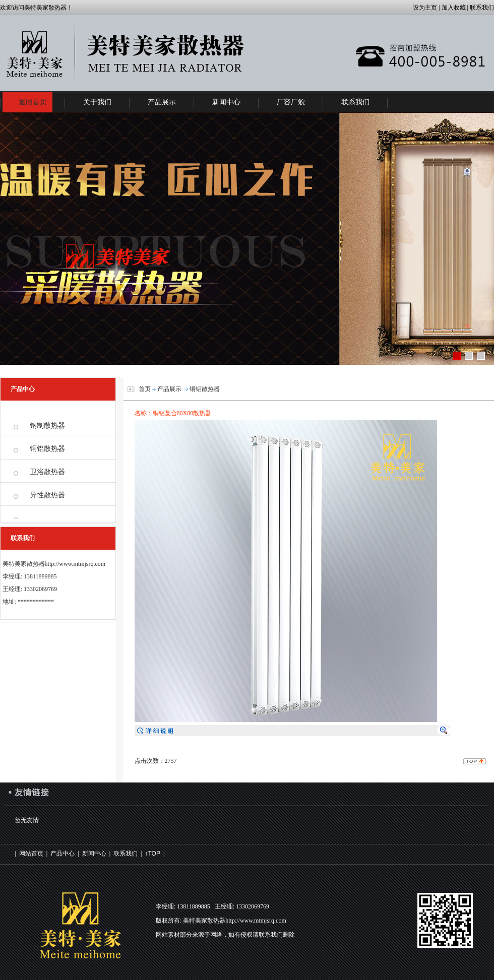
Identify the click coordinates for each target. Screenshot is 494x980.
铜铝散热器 (47, 449)
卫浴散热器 (47, 472)
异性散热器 (47, 495)
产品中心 (63, 854)
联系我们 (126, 854)
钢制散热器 (47, 426)
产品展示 (169, 389)
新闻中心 (94, 854)
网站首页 (31, 854)
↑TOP (152, 854)
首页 (145, 389)
